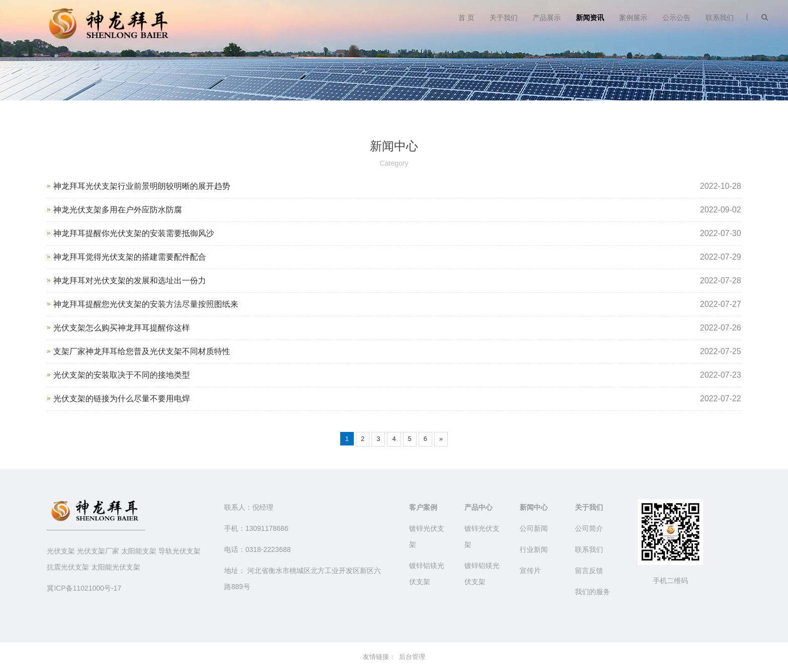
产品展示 (547, 18)
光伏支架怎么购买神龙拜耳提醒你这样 (122, 328)
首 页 (466, 18)
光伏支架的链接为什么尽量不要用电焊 (122, 399)
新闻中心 (534, 507)
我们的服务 (593, 592)
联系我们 (720, 18)
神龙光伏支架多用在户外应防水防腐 (118, 210)
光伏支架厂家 (98, 551)
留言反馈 (589, 571)
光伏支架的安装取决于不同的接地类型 (122, 375)
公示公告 (676, 18)
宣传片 (530, 571)
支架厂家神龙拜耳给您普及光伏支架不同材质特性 (142, 351)
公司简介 (589, 528)
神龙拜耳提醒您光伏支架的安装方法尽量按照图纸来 (146, 304)
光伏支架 (61, 551)
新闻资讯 (590, 18)
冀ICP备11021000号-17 (84, 588)
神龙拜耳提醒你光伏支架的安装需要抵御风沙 (134, 233)
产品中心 (478, 507)
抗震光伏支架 (68, 567)
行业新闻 (534, 549)
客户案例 (423, 507)
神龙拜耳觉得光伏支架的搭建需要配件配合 (130, 257)
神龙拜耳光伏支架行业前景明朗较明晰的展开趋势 (142, 186)
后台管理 (412, 657)
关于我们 (504, 18)
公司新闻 (534, 528)
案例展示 (633, 18)
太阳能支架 (139, 551)
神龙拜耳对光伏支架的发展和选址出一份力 (130, 281)
